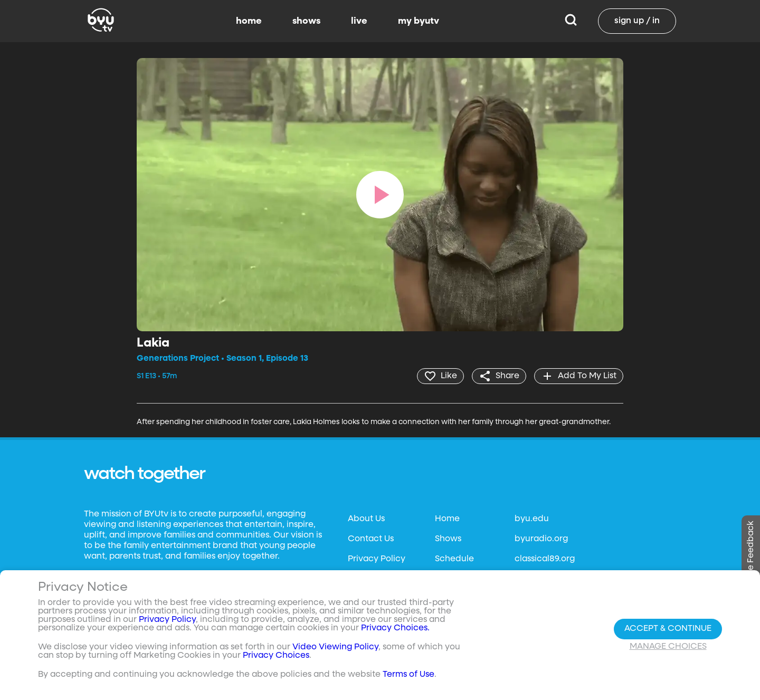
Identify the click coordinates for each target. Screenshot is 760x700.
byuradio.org (541, 539)
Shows (448, 539)
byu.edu (532, 519)
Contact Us (371, 539)
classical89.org (545, 559)
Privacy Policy (377, 559)
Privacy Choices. (395, 628)
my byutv (419, 21)
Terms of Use (408, 675)
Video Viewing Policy (335, 647)
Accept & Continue (668, 629)
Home (447, 519)
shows (306, 21)
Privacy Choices (276, 656)
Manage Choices (668, 647)
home (249, 21)
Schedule (454, 559)
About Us (366, 519)
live (359, 21)
